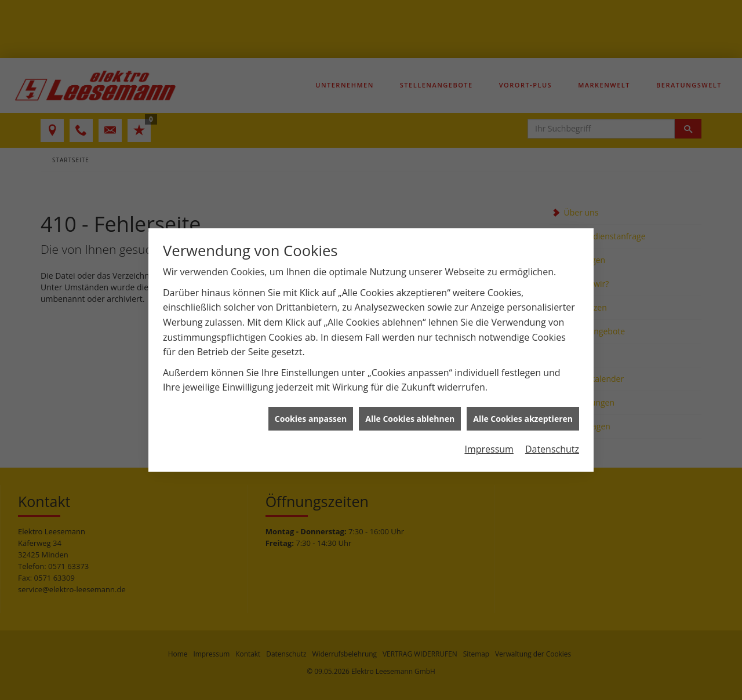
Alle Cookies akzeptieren (523, 415)
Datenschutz (552, 446)
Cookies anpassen (311, 415)
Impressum (489, 446)
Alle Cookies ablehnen (410, 415)
